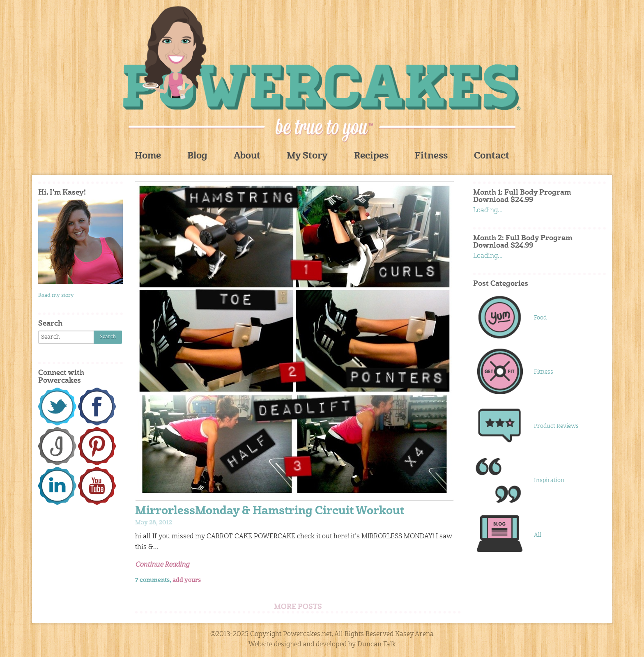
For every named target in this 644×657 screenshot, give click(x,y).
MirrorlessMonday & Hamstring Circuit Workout (270, 511)
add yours (187, 580)
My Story (307, 156)
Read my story (56, 295)
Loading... (488, 211)
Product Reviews (556, 426)
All (538, 535)
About (247, 156)
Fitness (431, 156)
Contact (492, 156)
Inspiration (549, 480)
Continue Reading (162, 565)
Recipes (371, 156)
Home (148, 156)
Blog (197, 156)
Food (540, 318)
